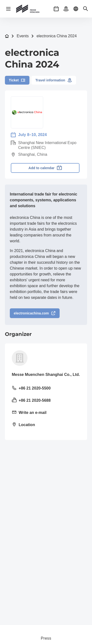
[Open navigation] (8, 9)
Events (23, 36)
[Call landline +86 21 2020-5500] (46, 389)
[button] (56, 9)
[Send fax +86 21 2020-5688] (46, 401)
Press (46, 638)
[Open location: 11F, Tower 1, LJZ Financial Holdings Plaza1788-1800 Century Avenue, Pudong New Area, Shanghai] (46, 425)
